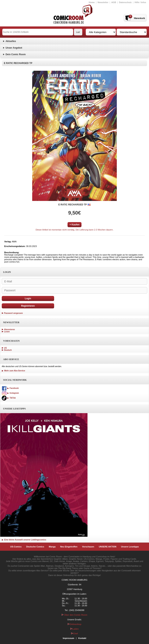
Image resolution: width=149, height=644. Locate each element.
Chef (74, 634)
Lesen (7, 332)
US (5, 348)
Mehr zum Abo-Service (13, 371)
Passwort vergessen (13, 313)
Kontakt (82, 638)
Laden (74, 629)
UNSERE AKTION (108, 547)
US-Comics (16, 547)
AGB (114, 2)
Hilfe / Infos (140, 2)
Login (28, 298)
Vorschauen (88, 547)
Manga (52, 547)
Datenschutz (125, 2)
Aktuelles (11, 41)
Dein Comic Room (16, 54)
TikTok (9, 398)
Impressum (69, 638)
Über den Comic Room (74, 615)
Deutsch (8, 350)
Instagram (10, 393)
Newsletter (103, 2)
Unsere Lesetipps (130, 547)
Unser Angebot (14, 48)
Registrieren (28, 306)
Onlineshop (75, 624)
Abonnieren (10, 329)
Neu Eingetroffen (69, 547)
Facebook (10, 388)
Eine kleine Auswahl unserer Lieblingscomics (24, 540)
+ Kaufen (74, 225)
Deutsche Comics (35, 547)
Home (92, 2)
